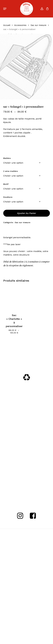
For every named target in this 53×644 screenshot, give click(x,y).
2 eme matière (10, 171)
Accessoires (20, 25)
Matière (7, 158)
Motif (6, 184)
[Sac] (14, 298)
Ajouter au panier (27, 213)
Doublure (8, 197)
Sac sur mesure (39, 25)
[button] (5, 9)
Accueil (7, 25)
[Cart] (47, 9)
